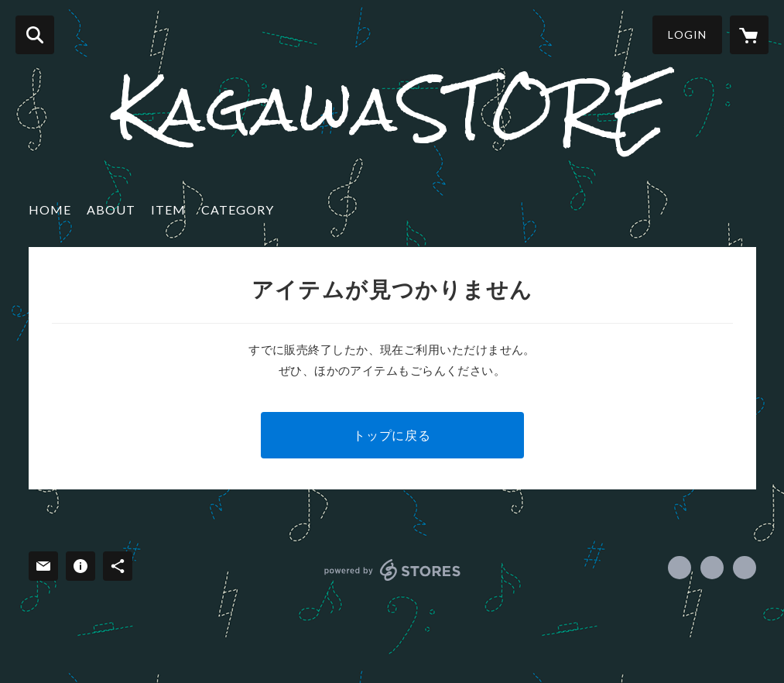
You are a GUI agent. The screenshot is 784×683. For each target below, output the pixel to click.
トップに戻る (392, 435)
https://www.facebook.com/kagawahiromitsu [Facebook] (680, 568)
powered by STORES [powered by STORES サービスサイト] (393, 570)
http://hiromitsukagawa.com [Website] (745, 568)
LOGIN (687, 34)
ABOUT (111, 209)
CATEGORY (238, 209)
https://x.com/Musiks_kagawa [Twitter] (712, 568)
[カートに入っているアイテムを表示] (749, 35)
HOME (50, 209)
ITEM (168, 209)
